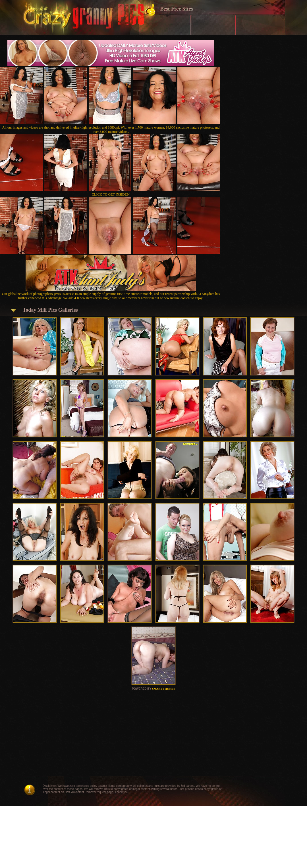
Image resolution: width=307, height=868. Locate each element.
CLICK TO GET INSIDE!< (111, 194)
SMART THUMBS (164, 689)
